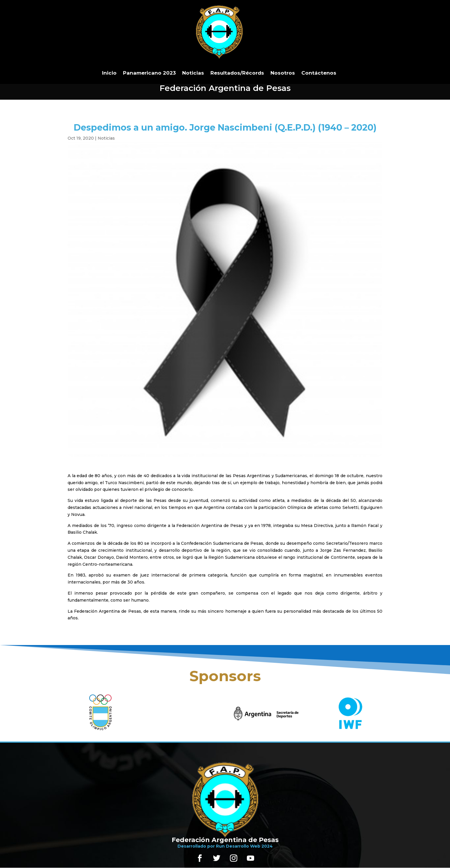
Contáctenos (319, 73)
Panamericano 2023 (149, 73)
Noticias (193, 73)
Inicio (109, 73)
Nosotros (283, 73)
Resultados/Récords (237, 73)
